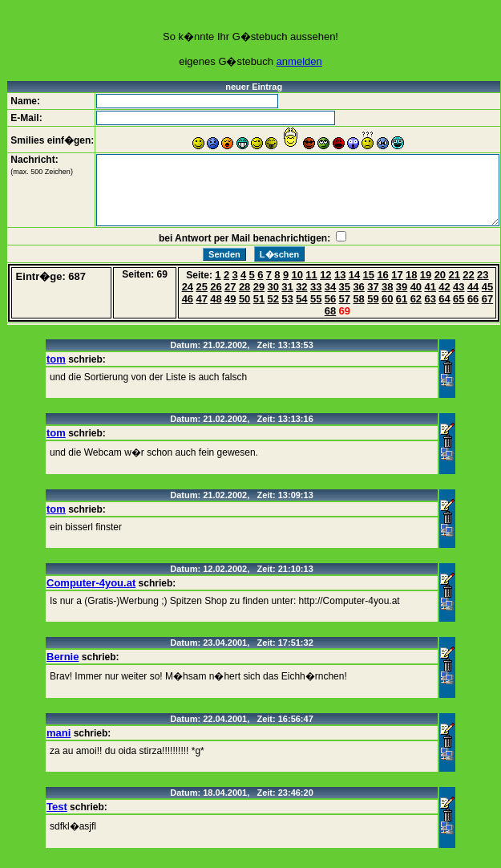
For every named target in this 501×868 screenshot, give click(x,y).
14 (354, 275)
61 (402, 299)
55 (316, 299)
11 (311, 275)
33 (316, 287)
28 (244, 287)
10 (297, 275)
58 (358, 299)
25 (201, 287)
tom (56, 359)
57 (345, 299)
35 (345, 287)
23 (483, 275)
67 (487, 299)
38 (387, 287)
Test (57, 807)
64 (444, 299)
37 (373, 287)
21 (454, 275)
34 (330, 287)
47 (201, 299)
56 (330, 299)
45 (487, 287)
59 (373, 299)
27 (230, 287)
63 (430, 299)
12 (325, 275)
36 (358, 287)
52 (273, 299)
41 (430, 287)
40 (416, 287)
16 (382, 275)
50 (244, 299)
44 (473, 287)
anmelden (299, 61)
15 (369, 275)
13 (340, 275)
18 (411, 275)
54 (301, 299)
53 (287, 299)
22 (468, 275)
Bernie (63, 657)
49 (230, 299)
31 (287, 287)
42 (444, 287)
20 (440, 275)
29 (259, 287)
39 (402, 287)
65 (459, 299)
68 (330, 311)
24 (188, 287)
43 (459, 287)
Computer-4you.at (91, 583)
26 (216, 287)
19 (426, 275)
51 (259, 299)
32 (301, 287)
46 (188, 299)
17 (397, 275)
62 (416, 299)
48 (216, 299)
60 (387, 299)
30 (273, 287)
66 (473, 299)
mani (59, 733)
